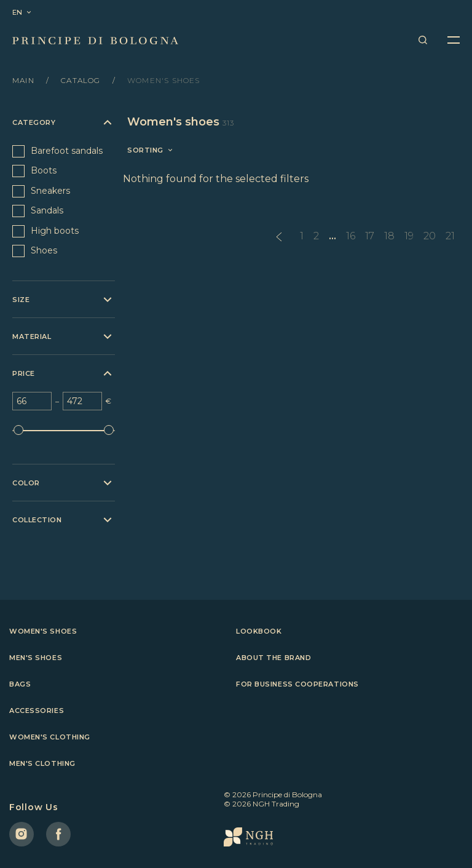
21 (450, 236)
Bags (20, 684)
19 (409, 236)
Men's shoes (36, 658)
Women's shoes (43, 631)
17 (370, 236)
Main (25, 80)
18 (389, 236)
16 (351, 236)
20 (430, 236)
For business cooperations (297, 684)
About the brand (273, 658)
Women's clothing (50, 737)
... (332, 236)
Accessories (37, 711)
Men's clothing (42, 763)
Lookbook (259, 631)
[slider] (18, 430)
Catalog (82, 80)
